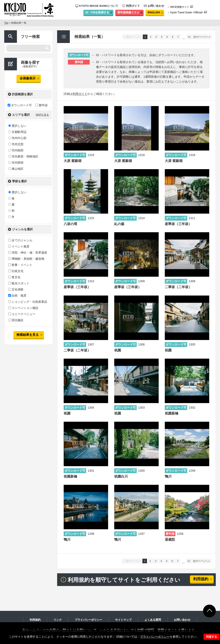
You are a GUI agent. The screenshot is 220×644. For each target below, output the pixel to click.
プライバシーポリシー (155, 637)
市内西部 (16, 163)
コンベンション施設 (23, 308)
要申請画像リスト (128, 12)
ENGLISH (154, 12)
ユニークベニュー (22, 314)
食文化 (14, 277)
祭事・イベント (20, 265)
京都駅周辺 (17, 132)
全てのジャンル (20, 240)
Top (6, 23)
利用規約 (201, 579)
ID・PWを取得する (97, 12)
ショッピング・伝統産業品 (28, 302)
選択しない (17, 126)
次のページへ (201, 561)
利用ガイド (131, 6)
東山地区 (16, 169)
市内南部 (16, 150)
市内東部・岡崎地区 (23, 156)
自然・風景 (17, 296)
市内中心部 (17, 138)
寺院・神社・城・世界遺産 (28, 253)
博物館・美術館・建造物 (26, 259)
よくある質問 (153, 620)
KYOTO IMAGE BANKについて (97, 6)
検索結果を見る (28, 335)
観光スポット (19, 283)
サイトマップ (123, 620)
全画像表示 (28, 78)
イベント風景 (19, 246)
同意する (212, 637)
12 (189, 37)
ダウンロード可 (20, 105)
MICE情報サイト (180, 7)
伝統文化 (16, 271)
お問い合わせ (154, 6)
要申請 (41, 105)
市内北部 (16, 144)
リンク (58, 620)
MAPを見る (42, 115)
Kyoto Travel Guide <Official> (187, 12)
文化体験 (16, 289)
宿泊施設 (16, 320)
